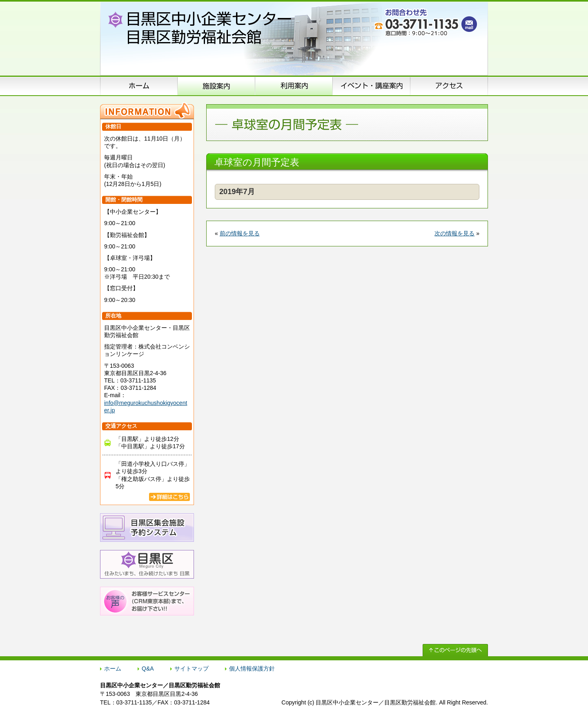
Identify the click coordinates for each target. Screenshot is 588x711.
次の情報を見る (454, 233)
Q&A (148, 669)
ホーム (139, 86)
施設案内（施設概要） (216, 86)
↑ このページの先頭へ (455, 650)
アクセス (449, 86)
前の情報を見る (240, 233)
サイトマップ (192, 669)
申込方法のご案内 (294, 86)
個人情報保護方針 (252, 669)
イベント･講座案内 (372, 86)
